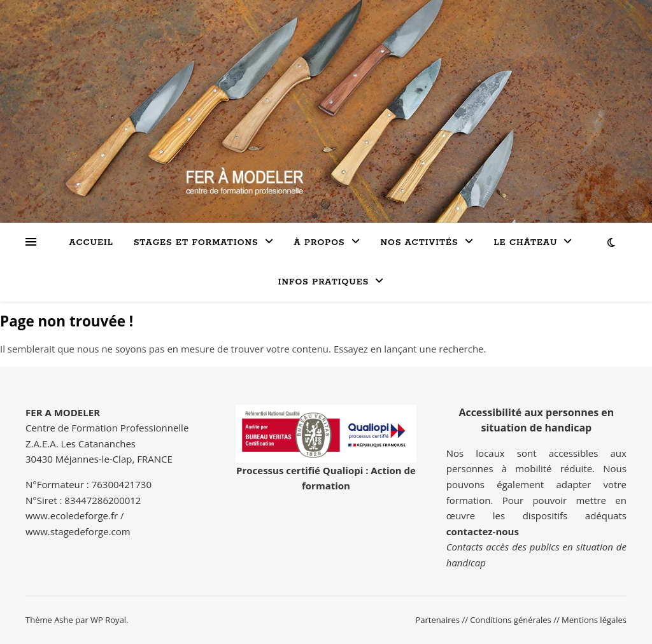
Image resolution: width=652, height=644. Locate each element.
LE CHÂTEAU (526, 243)
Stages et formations (196, 243)
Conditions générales (510, 620)
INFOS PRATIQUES (324, 282)
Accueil (91, 243)
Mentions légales (594, 620)
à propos (320, 243)
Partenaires (437, 620)
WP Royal (108, 620)
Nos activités (420, 243)
